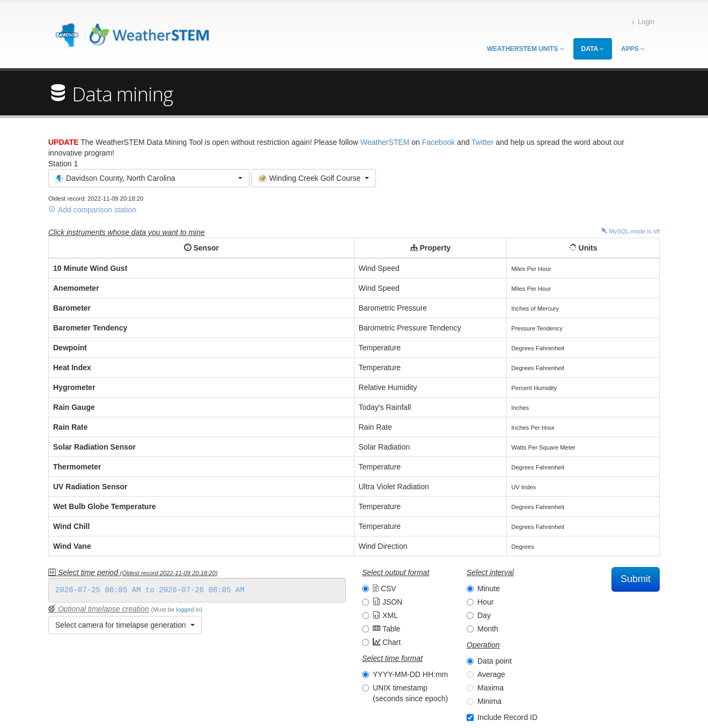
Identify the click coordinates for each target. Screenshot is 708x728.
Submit (636, 579)
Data (593, 49)
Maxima (491, 688)
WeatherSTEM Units (526, 49)
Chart (387, 642)
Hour (485, 602)
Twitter (482, 142)
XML (385, 615)
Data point (495, 661)
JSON (388, 602)
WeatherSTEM (385, 142)
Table (386, 629)
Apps (633, 49)
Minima (489, 701)
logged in (188, 609)
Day (484, 615)
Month (488, 629)
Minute (489, 589)
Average (491, 674)
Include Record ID (507, 717)
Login (643, 22)
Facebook (438, 142)
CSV (385, 589)
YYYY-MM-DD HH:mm (410, 674)
